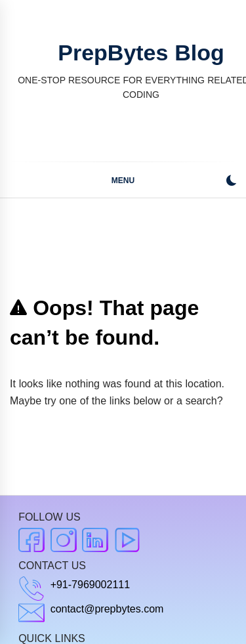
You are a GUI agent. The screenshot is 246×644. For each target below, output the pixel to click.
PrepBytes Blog (141, 53)
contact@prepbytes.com (107, 609)
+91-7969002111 (90, 585)
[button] (231, 182)
